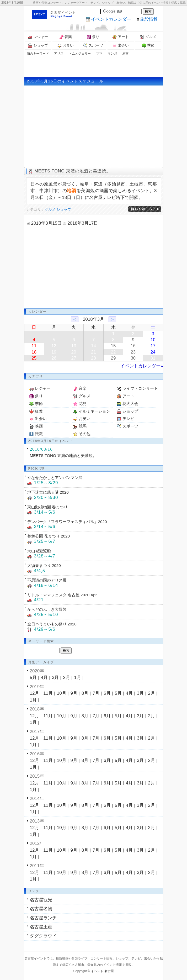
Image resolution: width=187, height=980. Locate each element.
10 (153, 340)
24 (153, 352)
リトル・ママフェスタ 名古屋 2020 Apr (62, 595)
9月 (74, 693)
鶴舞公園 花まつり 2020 (49, 536)
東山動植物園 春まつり (47, 507)
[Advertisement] (94, 66)
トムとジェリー (80, 54)
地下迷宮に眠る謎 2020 (48, 492)
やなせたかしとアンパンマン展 (55, 478)
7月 (96, 693)
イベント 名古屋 (102, 971)
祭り (93, 37)
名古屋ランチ (43, 918)
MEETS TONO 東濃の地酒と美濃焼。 (73, 171)
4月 (44, 678)
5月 (33, 678)
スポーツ (93, 46)
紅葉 (39, 411)
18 (34, 352)
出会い (121, 46)
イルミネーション (94, 411)
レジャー (38, 37)
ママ (99, 54)
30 (133, 358)
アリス (59, 54)
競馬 (83, 426)
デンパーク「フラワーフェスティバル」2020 (67, 522)
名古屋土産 (41, 927)
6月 (107, 693)
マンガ (112, 54)
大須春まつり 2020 (44, 565)
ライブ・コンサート (140, 388)
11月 (48, 693)
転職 (39, 434)
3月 (55, 678)
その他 (85, 434)
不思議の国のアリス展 (47, 580)
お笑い (66, 46)
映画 (39, 426)
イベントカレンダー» (142, 366)
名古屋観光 (41, 900)
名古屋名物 (41, 909)
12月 (35, 693)
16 (133, 346)
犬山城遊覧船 (39, 551)
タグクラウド (43, 936)
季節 (148, 46)
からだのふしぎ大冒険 (47, 609)
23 (133, 352)
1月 (78, 678)
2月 (66, 678)
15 (113, 346)
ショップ (38, 46)
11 (34, 346)
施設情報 (149, 19)
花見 (83, 404)
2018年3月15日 (47, 223)
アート (121, 37)
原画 (125, 54)
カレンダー (111, 19)
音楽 (66, 37)
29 (113, 358)
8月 (85, 693)
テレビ (128, 418)
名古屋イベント (63, 13)
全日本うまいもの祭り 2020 (52, 624)
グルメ (148, 37)
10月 (62, 693)
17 (153, 346)
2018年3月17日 (83, 223)
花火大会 (130, 404)
